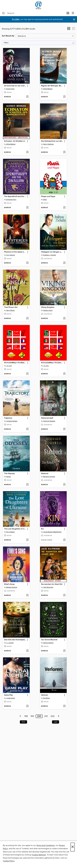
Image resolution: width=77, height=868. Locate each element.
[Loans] (68, 14)
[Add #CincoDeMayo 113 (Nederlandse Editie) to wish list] (27, 374)
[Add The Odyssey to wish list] (27, 485)
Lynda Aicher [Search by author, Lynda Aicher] (11, 698)
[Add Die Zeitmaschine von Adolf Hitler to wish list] (64, 152)
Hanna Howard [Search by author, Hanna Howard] (48, 643)
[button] (69, 29)
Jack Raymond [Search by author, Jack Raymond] (48, 587)
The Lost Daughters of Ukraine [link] (15, 529)
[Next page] (59, 716)
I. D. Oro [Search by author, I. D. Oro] (9, 366)
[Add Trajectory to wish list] (27, 429)
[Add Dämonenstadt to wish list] (64, 429)
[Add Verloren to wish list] (64, 706)
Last (56, 722)
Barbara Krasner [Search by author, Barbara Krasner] (12, 587)
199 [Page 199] (32, 716)
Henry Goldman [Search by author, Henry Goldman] (48, 144)
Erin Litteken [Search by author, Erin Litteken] (10, 532)
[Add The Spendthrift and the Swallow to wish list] (27, 208)
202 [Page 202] (53, 716)
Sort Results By (8, 36)
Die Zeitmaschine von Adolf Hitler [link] (52, 141)
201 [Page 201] (46, 716)
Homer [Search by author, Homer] (8, 477)
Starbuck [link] (45, 474)
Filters (6, 43)
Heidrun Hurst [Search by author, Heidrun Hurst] (48, 310)
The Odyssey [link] (9, 474)
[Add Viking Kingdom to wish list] (64, 319)
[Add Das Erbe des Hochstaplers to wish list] (27, 651)
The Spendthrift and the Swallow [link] (15, 197)
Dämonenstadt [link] (47, 418)
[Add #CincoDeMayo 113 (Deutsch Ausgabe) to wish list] (64, 374)
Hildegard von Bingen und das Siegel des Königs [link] (52, 252)
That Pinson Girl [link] (11, 307)
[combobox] (34, 13)
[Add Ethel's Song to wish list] (27, 595)
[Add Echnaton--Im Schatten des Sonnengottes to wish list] (27, 152)
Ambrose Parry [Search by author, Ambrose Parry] (11, 200)
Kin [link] (42, 529)
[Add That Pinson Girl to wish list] (27, 319)
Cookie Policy (9, 861)
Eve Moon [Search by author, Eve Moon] (47, 698)
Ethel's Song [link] (9, 584)
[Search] (3, 13)
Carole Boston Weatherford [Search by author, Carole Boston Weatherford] (52, 532)
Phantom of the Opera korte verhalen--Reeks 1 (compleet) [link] (15, 252)
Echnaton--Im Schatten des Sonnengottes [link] (15, 141)
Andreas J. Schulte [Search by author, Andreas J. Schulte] (49, 255)
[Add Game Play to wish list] (27, 706)
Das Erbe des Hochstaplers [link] (15, 640)
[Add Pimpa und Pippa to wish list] (64, 208)
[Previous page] (20, 716)
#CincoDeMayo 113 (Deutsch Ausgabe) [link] (52, 363)
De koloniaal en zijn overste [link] (15, 86)
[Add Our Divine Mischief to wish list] (64, 651)
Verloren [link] (45, 695)
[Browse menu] (73, 13)
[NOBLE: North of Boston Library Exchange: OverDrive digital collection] (38, 5)
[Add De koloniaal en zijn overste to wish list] (27, 97)
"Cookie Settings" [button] (39, 855)
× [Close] (73, 847)
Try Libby (16, 19)
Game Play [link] (8, 695)
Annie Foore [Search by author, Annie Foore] (10, 89)
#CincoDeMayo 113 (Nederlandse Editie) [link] (15, 363)
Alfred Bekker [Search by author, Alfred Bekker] (48, 89)
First (23, 722)
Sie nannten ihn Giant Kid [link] (52, 584)
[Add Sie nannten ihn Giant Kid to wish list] (64, 595)
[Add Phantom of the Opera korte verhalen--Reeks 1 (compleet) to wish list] (27, 263)
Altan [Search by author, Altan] (45, 200)
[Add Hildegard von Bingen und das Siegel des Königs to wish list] (64, 263)
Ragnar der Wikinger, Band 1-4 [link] (52, 86)
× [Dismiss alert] (74, 19)
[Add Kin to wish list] (64, 540)
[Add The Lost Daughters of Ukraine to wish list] (27, 540)
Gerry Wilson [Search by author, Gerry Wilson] (10, 310)
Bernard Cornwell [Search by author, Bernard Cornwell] (49, 477)
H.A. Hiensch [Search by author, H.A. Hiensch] (11, 255)
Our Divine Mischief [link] (49, 640)
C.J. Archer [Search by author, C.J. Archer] (10, 643)
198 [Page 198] (26, 716)
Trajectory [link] (8, 418)
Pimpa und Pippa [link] (48, 197)
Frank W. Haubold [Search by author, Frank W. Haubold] (49, 421)
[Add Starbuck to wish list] (64, 485)
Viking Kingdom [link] (48, 307)
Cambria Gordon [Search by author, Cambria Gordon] (12, 421)
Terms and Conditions (46, 845)
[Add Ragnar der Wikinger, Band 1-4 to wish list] (64, 97)
